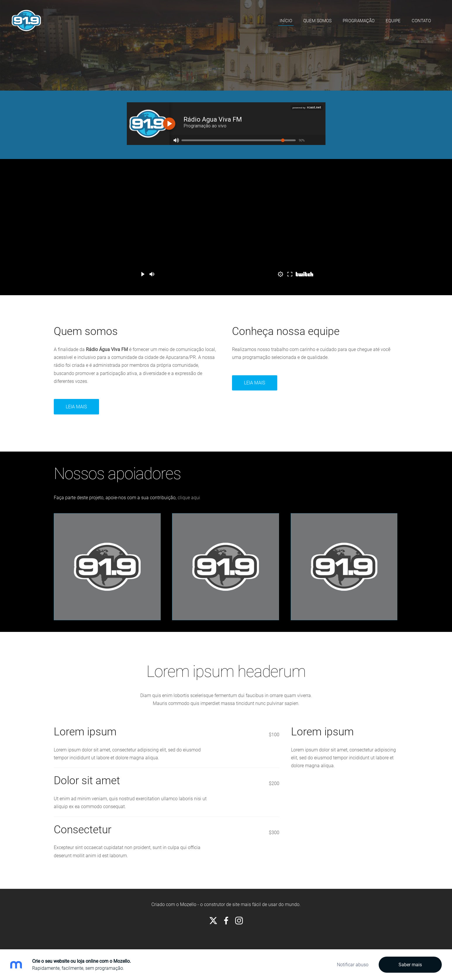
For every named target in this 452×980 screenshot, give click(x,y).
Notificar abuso (353, 965)
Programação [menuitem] (359, 21)
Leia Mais (254, 383)
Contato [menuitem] (421, 21)
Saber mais (410, 965)
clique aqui (189, 498)
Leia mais (76, 407)
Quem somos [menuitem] (317, 21)
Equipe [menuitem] (393, 21)
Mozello (188, 904)
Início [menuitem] (286, 21)
